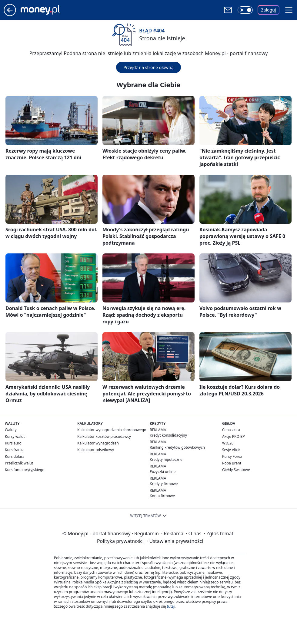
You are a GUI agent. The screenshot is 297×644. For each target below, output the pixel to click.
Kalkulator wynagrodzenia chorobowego (112, 430)
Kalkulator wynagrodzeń (98, 443)
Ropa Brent (232, 463)
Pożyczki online (163, 472)
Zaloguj (269, 10)
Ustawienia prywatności (175, 541)
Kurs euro (13, 443)
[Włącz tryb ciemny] (245, 10)
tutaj (171, 606)
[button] (289, 10)
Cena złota (231, 430)
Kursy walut (15, 436)
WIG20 (228, 443)
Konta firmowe (162, 496)
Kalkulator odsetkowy (96, 450)
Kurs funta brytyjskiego (25, 470)
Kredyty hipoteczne (166, 459)
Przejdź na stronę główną (148, 67)
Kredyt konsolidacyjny (168, 435)
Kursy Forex (232, 456)
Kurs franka (15, 450)
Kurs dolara (15, 456)
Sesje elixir (231, 450)
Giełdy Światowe (236, 470)
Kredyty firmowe (164, 484)
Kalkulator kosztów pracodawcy (104, 436)
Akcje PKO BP (234, 436)
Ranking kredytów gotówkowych (177, 447)
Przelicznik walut (19, 463)
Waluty (11, 430)
